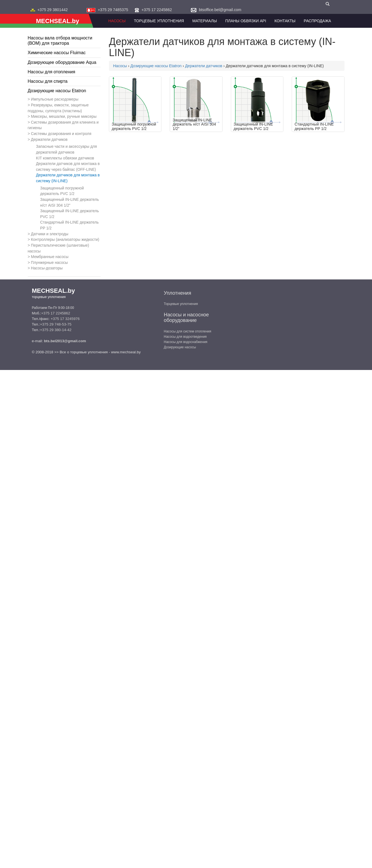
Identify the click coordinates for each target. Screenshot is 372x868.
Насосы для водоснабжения (186, 342)
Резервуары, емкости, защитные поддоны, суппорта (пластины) (58, 108)
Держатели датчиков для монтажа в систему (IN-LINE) (68, 178)
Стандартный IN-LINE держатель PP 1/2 (70, 225)
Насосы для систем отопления (188, 331)
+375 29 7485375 (113, 10)
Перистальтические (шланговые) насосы (58, 248)
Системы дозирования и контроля (61, 134)
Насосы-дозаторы (47, 268)
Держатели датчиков (49, 140)
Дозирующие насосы (180, 347)
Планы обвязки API (246, 21)
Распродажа (317, 21)
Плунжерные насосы (49, 263)
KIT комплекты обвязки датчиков (65, 158)
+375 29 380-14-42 (56, 330)
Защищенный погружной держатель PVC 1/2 (62, 191)
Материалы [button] (204, 21)
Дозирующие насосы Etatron (57, 91)
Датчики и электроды (50, 234)
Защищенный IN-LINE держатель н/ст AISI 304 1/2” (70, 202)
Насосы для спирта (48, 81)
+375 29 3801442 (52, 10)
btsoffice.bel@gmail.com (220, 10)
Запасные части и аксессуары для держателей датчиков (67, 149)
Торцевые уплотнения (181, 304)
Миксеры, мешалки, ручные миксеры (64, 117)
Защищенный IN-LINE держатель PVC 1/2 (70, 214)
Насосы (117, 21)
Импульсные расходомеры (55, 99)
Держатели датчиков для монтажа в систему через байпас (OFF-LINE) (68, 167)
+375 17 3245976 (65, 319)
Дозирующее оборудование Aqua (62, 62)
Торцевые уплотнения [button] (159, 21)
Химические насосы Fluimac (57, 53)
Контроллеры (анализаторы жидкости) (65, 240)
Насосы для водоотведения (185, 337)
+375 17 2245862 (157, 10)
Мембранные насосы (50, 257)
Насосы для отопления (52, 72)
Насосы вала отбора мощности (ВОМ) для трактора (60, 41)
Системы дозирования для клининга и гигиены (63, 125)
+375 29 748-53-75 (56, 324)
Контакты (285, 21)
